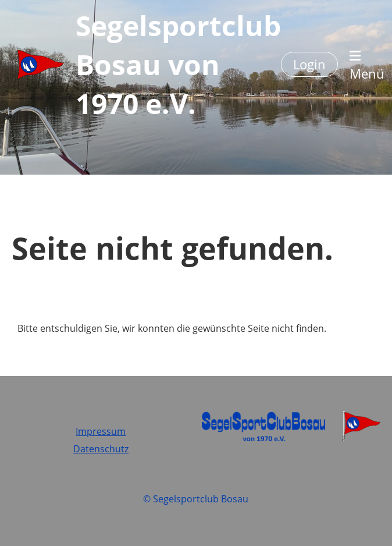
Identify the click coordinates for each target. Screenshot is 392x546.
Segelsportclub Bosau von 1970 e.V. (178, 64)
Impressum (101, 431)
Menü (367, 66)
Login (309, 64)
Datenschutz (101, 449)
